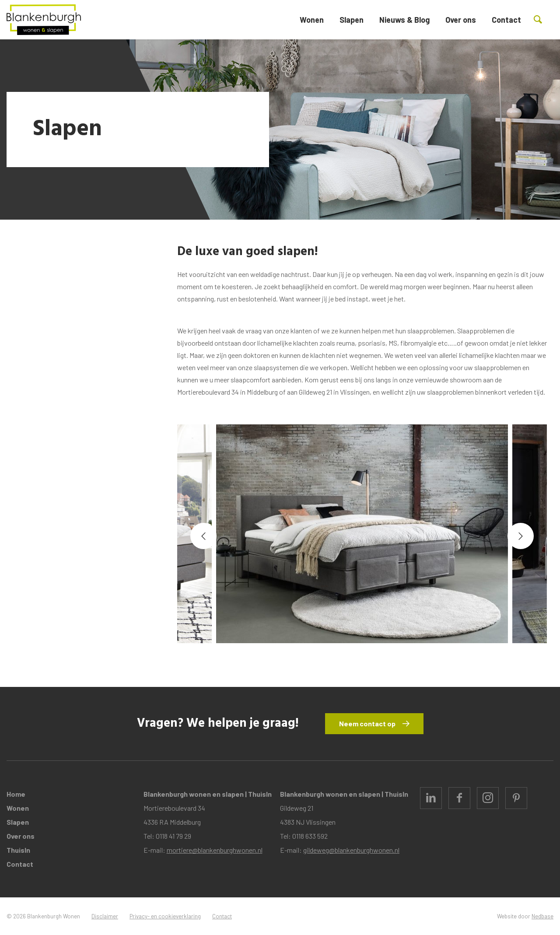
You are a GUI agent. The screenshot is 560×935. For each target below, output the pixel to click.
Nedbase (542, 916)
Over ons (461, 20)
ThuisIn (18, 850)
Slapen (352, 20)
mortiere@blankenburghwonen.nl (215, 850)
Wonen (312, 20)
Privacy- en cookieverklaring (165, 916)
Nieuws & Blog (404, 20)
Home (16, 794)
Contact (506, 20)
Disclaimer (105, 916)
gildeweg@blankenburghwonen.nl (351, 850)
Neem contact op (367, 723)
